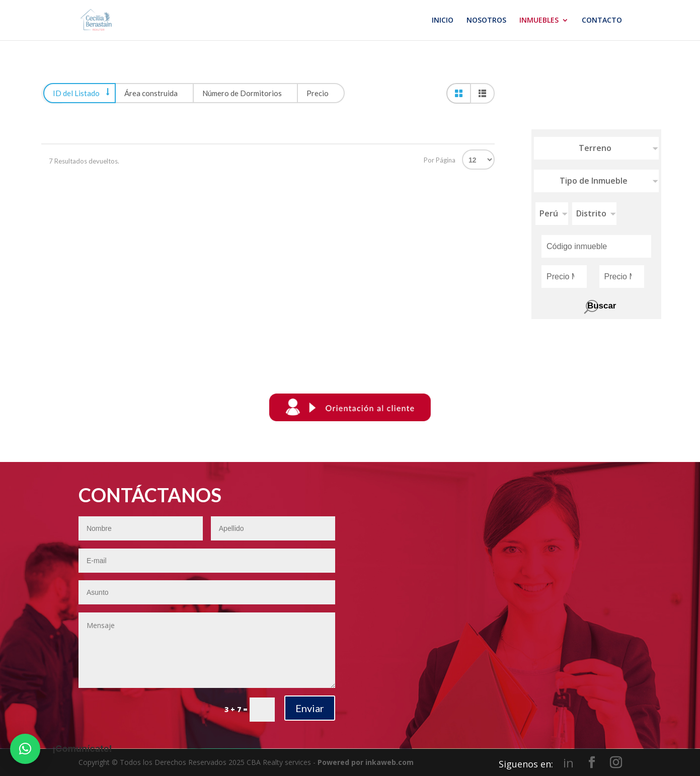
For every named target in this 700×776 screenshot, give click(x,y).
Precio (318, 93)
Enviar (310, 708)
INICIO (443, 21)
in (568, 763)
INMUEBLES (539, 21)
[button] (25, 749)
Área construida (151, 93)
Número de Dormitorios (242, 93)
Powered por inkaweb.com (366, 762)
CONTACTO (602, 21)
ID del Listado (76, 93)
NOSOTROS (486, 21)
